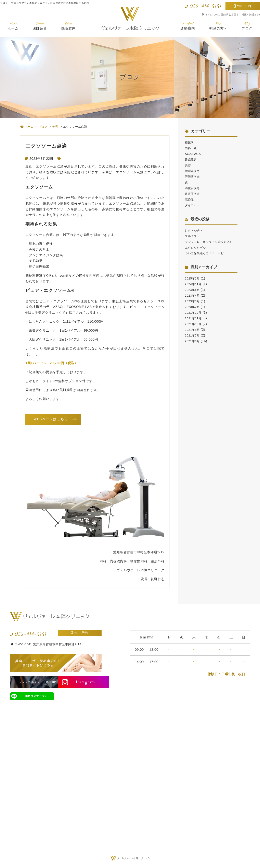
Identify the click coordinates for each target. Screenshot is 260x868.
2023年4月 (193, 301)
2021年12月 (194, 318)
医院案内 (69, 26)
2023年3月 (193, 307)
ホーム (13, 26)
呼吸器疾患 (193, 194)
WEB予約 (244, 6)
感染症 (190, 199)
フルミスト (193, 236)
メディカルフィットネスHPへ (32, 682)
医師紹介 (40, 26)
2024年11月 (194, 290)
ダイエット (193, 205)
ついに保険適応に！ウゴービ (207, 259)
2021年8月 (193, 335)
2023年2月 (193, 313)
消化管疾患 (193, 188)
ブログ (247, 26)
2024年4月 (193, 295)
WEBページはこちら (51, 419)
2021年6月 (193, 347)
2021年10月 (194, 330)
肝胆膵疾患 (193, 177)
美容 (188, 165)
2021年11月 (194, 324)
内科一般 (192, 148)
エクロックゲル (197, 253)
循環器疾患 (193, 171)
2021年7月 (193, 341)
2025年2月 (193, 284)
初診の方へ (218, 26)
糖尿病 (190, 142)
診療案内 (188, 26)
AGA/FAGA (194, 154)
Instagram (82, 682)
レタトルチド (195, 230)
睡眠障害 (192, 159)
